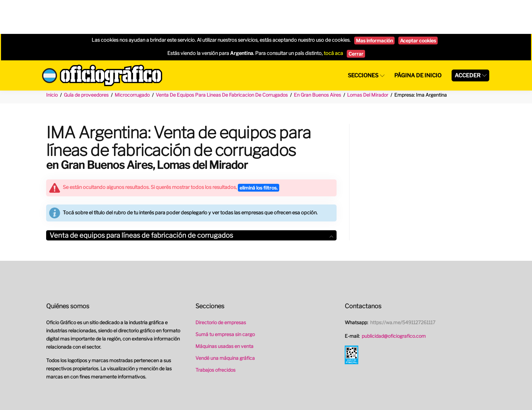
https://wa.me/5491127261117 (403, 288)
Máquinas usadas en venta (224, 312)
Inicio (52, 61)
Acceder (468, 42)
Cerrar (356, 20)
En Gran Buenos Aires (317, 61)
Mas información (374, 7)
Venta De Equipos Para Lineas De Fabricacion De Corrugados (222, 61)
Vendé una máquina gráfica (225, 324)
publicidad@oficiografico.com (394, 302)
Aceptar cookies (418, 7)
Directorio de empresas (221, 288)
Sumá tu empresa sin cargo (225, 300)
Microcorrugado (132, 61)
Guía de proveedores (86, 61)
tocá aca (333, 19)
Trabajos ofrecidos (215, 336)
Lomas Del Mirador (368, 61)
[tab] (191, 202)
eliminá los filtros (259, 154)
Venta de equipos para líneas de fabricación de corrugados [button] (191, 201)
